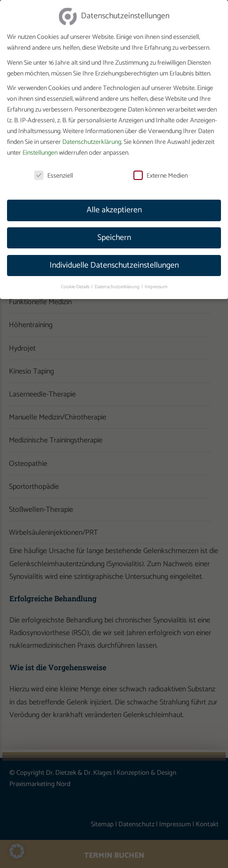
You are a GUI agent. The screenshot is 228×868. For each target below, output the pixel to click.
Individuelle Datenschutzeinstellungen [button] (114, 259)
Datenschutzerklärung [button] (118, 281)
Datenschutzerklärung (92, 136)
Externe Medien (161, 170)
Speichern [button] (114, 232)
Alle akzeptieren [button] (114, 204)
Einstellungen (40, 147)
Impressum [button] (156, 281)
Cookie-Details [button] (76, 281)
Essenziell (54, 170)
